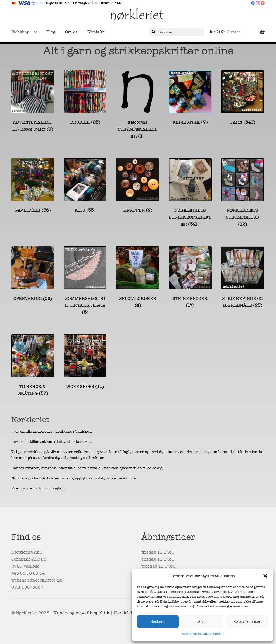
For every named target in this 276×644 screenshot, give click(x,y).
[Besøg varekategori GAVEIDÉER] (33, 186)
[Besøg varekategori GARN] (242, 98)
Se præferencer (247, 622)
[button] (265, 576)
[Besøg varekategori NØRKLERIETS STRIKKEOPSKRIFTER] (190, 193)
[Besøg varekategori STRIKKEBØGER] (190, 278)
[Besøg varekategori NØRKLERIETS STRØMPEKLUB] (242, 193)
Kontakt (96, 32)
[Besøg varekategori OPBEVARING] (33, 274)
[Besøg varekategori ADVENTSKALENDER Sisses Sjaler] (33, 102)
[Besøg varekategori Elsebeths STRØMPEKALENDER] (138, 105)
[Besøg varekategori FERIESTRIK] (190, 98)
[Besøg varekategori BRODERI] (85, 98)
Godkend (158, 622)
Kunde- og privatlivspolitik (202, 634)
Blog (51, 32)
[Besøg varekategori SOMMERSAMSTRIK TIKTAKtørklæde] (85, 281)
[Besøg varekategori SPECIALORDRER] (138, 278)
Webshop (20, 32)
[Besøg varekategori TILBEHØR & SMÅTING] (33, 366)
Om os (71, 32)
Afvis (202, 622)
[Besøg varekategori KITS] (85, 186)
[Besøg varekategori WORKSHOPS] (85, 362)
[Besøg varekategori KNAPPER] (138, 186)
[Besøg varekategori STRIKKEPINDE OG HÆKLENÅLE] (242, 278)
